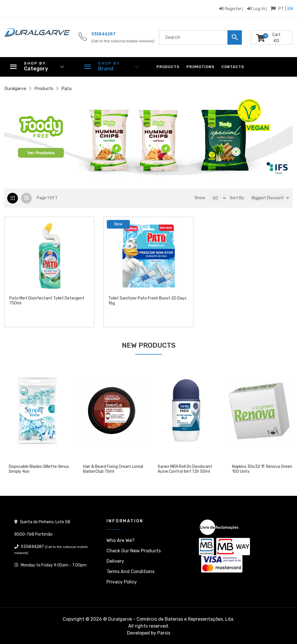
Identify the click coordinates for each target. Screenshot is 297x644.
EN (290, 9)
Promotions (200, 67)
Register (230, 9)
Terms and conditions (130, 571)
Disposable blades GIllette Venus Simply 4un (39, 469)
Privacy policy (122, 582)
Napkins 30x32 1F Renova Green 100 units (262, 469)
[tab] (13, 198)
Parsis (164, 633)
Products (168, 67)
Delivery (115, 561)
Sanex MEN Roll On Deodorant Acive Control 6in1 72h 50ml (185, 469)
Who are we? (121, 540)
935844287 (103, 34)
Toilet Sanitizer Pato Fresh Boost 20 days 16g (147, 303)
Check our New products (134, 551)
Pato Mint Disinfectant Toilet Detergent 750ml (47, 303)
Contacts (233, 67)
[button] (26, 138)
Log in (256, 9)
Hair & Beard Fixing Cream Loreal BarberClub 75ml (113, 469)
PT (281, 9)
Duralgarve (16, 89)
